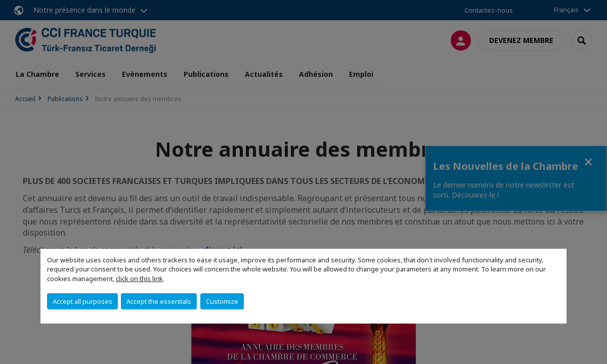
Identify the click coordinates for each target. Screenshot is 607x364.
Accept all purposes (82, 301)
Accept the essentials (159, 301)
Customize (222, 301)
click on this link (139, 279)
